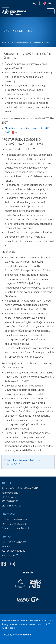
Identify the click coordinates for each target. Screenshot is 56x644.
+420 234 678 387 (17, 519)
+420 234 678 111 (17, 542)
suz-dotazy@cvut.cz (13, 551)
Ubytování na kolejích (19, 43)
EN (49, 3)
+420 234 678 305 (17, 524)
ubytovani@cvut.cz (22, 528)
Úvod (4, 43)
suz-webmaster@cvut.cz (32, 624)
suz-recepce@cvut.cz (14, 555)
